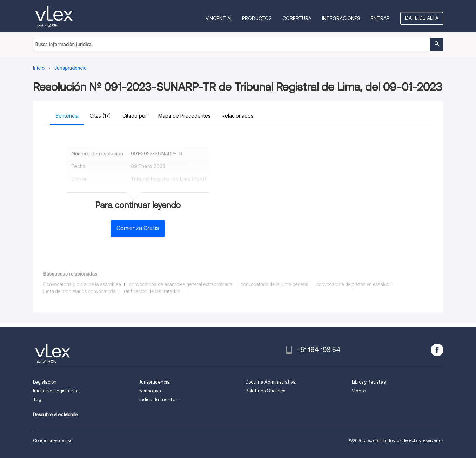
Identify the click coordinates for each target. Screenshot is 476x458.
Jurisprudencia (155, 382)
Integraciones (341, 18)
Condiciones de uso (53, 440)
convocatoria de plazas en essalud (353, 284)
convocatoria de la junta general (274, 284)
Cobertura (297, 18)
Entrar (380, 18)
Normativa (150, 391)
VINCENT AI (219, 18)
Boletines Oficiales (265, 391)
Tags (38, 400)
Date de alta (422, 18)
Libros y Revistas (369, 382)
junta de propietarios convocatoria (80, 291)
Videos (359, 391)
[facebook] (437, 350)
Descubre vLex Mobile (55, 415)
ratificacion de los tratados (152, 291)
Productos (257, 18)
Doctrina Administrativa (271, 382)
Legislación (45, 382)
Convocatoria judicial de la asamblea (82, 284)
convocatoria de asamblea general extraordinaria (181, 284)
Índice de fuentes (158, 400)
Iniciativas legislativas (56, 391)
